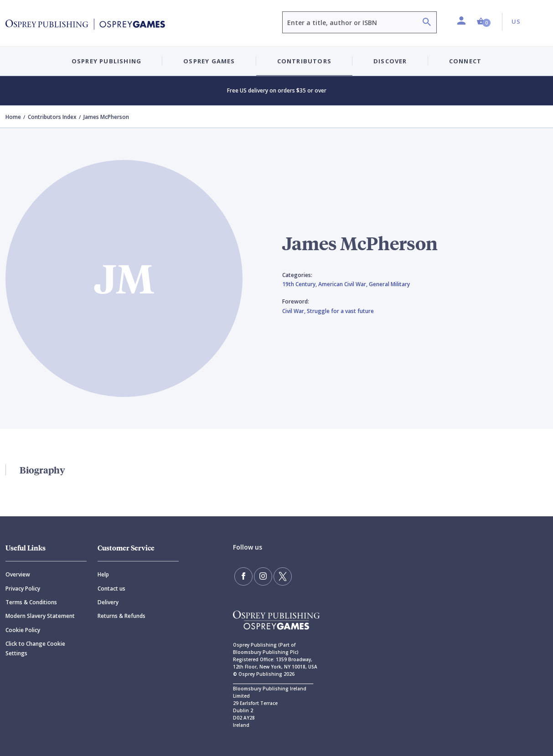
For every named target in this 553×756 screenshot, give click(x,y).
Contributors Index (52, 117)
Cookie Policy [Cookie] (23, 630)
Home (13, 117)
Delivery (108, 602)
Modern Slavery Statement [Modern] (40, 616)
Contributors (304, 61)
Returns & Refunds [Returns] (121, 616)
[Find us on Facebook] (243, 576)
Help (103, 574)
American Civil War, (344, 284)
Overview (18, 574)
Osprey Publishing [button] (106, 61)
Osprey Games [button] (209, 61)
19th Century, (300, 284)
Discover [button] (390, 61)
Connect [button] (465, 61)
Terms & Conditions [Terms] (31, 602)
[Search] (427, 23)
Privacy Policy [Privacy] (23, 589)
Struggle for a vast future (340, 311)
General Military (389, 284)
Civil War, (295, 311)
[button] (484, 22)
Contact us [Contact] (111, 589)
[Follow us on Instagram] (263, 576)
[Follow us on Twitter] (283, 576)
